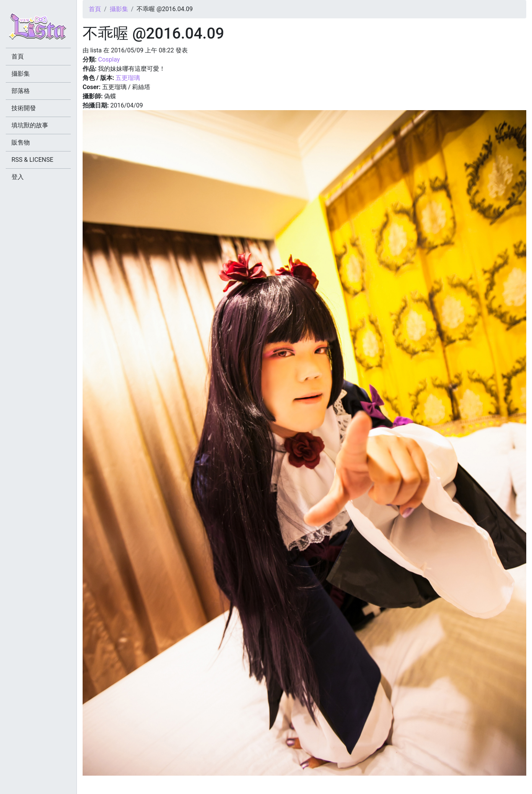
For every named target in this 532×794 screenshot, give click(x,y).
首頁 (95, 9)
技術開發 (24, 108)
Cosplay (109, 59)
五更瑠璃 (128, 78)
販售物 (21, 142)
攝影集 (119, 9)
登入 (18, 177)
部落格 (21, 91)
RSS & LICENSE (32, 160)
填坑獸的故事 (30, 125)
